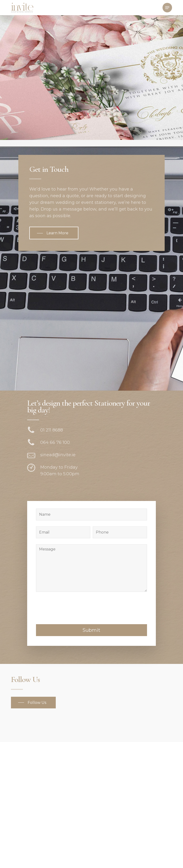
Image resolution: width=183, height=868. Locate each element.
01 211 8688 (52, 430)
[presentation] (72, 695)
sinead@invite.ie (58, 455)
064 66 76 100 (55, 442)
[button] (167, 8)
